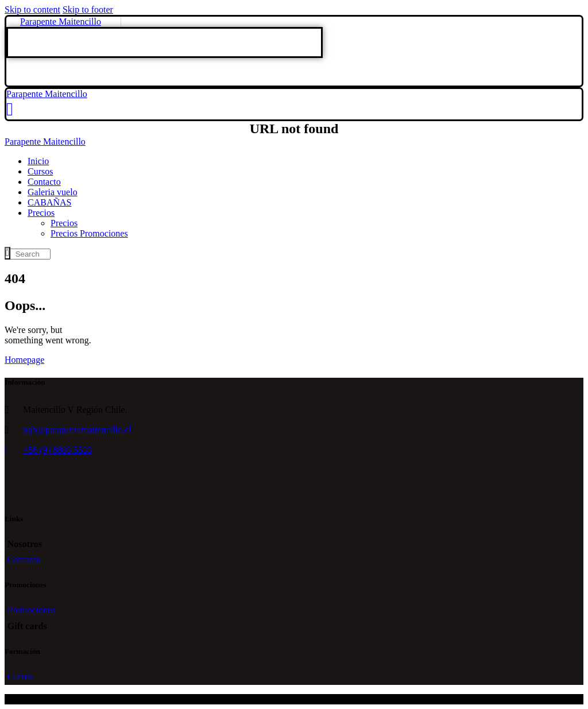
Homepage (24, 360)
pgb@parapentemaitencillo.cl (77, 430)
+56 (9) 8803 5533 (57, 450)
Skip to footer (88, 9)
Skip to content (32, 9)
